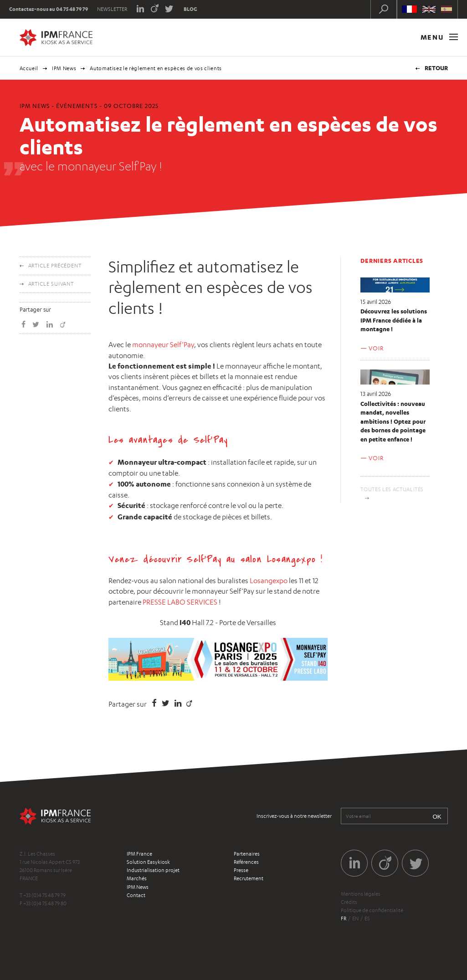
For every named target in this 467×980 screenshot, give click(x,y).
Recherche (384, 9)
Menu (439, 37)
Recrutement (249, 878)
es (367, 918)
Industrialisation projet (153, 870)
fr (344, 918)
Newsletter (112, 9)
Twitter (169, 8)
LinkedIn (140, 8)
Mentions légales (361, 894)
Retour (436, 68)
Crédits (349, 902)
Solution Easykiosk (148, 862)
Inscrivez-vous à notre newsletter (294, 816)
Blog (190, 9)
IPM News (64, 68)
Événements (77, 106)
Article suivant (51, 284)
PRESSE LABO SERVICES (180, 602)
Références (246, 862)
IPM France (139, 854)
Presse (241, 870)
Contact (136, 895)
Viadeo (155, 8)
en (355, 918)
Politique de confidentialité (372, 910)
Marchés (137, 878)
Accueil (29, 68)
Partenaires (247, 854)
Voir (376, 348)
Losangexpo (269, 581)
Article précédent (55, 266)
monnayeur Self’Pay (163, 345)
